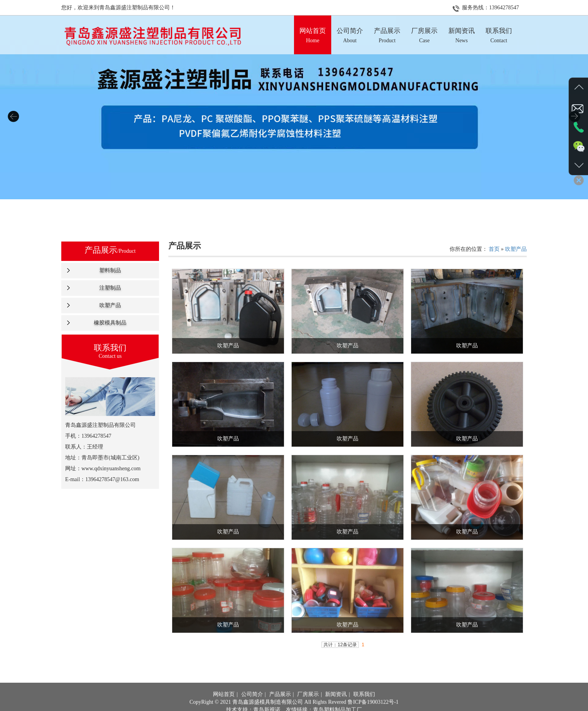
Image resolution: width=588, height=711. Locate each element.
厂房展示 (308, 707)
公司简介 (252, 707)
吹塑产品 (110, 305)
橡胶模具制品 (110, 323)
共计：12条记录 (340, 645)
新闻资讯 (336, 707)
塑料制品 (110, 270)
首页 (494, 249)
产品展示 (280, 707)
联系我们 (364, 707)
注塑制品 (110, 288)
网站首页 (224, 707)
